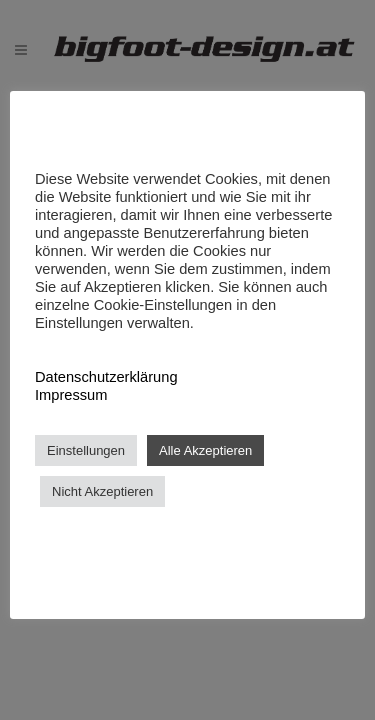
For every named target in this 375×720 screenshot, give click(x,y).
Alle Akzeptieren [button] (205, 450)
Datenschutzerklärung (106, 377)
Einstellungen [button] (86, 450)
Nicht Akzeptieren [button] (102, 491)
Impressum (71, 395)
